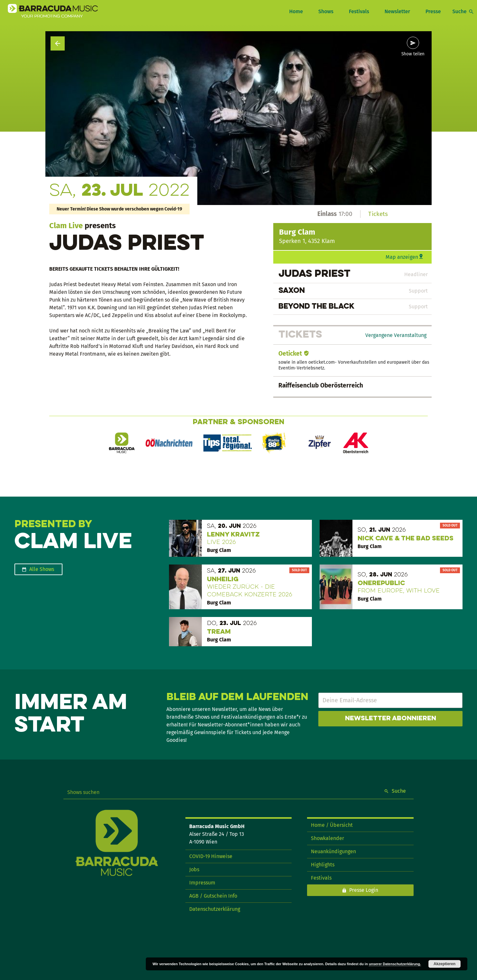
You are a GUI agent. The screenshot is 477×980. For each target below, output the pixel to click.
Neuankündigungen (333, 851)
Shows (326, 11)
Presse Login (364, 890)
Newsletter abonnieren (391, 719)
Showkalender (327, 838)
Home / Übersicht (332, 825)
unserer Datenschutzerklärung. (395, 964)
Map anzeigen (402, 257)
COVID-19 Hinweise (211, 856)
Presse (433, 11)
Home (296, 11)
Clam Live (66, 226)
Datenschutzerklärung (215, 909)
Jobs (194, 869)
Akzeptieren (444, 964)
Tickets (378, 214)
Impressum (202, 883)
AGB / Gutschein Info (213, 896)
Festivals (359, 11)
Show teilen (413, 54)
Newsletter (397, 11)
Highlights (323, 865)
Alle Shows (42, 569)
